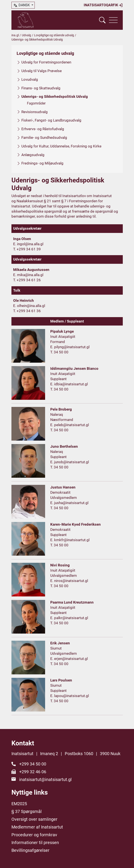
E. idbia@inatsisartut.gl (69, 384)
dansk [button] (22, 5)
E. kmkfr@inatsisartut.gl (70, 540)
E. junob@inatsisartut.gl (70, 462)
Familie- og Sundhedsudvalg (44, 138)
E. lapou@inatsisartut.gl (70, 696)
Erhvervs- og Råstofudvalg (43, 129)
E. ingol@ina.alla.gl (28, 244)
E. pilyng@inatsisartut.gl (70, 347)
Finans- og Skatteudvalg (41, 88)
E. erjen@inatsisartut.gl (69, 659)
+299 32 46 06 (33, 772)
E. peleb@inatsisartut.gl (70, 425)
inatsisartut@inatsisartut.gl (45, 779)
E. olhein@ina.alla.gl (29, 306)
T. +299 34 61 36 (27, 311)
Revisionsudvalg (35, 112)
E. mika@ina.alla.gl (28, 275)
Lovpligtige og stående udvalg (54, 35)
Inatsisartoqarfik (103, 5)
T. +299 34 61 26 (27, 280)
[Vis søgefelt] (102, 20)
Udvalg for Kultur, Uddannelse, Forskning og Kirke (61, 146)
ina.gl (15, 35)
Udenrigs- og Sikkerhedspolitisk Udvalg (55, 96)
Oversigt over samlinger (34, 819)
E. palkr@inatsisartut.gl (69, 618)
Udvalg (26, 35)
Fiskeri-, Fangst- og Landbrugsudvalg (51, 120)
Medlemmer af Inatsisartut (37, 827)
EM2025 (19, 804)
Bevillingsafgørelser (30, 850)
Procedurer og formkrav (34, 835)
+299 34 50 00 (33, 764)
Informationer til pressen (35, 843)
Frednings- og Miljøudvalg (42, 163)
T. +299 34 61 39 (27, 249)
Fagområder (36, 103)
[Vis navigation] (113, 20)
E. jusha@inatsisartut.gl (69, 503)
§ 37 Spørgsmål (27, 811)
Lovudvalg (30, 79)
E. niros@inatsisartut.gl (69, 581)
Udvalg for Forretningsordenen (46, 62)
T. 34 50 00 (59, 352)
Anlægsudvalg (33, 155)
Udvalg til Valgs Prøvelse (42, 71)
